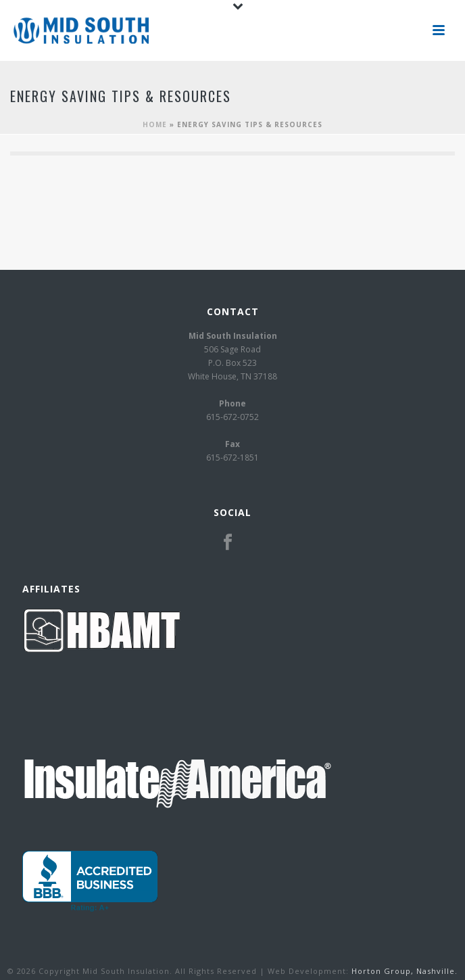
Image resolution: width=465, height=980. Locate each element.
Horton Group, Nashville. (405, 971)
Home (155, 124)
